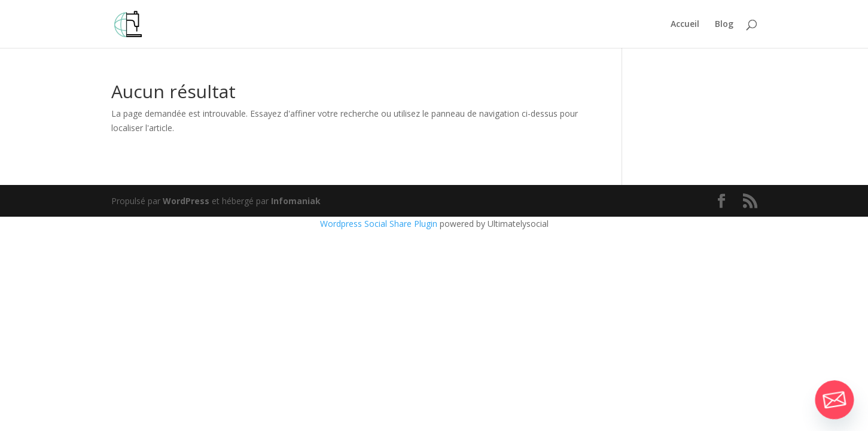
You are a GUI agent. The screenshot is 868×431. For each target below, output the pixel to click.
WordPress (186, 201)
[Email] (835, 400)
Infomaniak (296, 201)
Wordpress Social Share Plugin (380, 224)
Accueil (685, 25)
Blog (724, 25)
